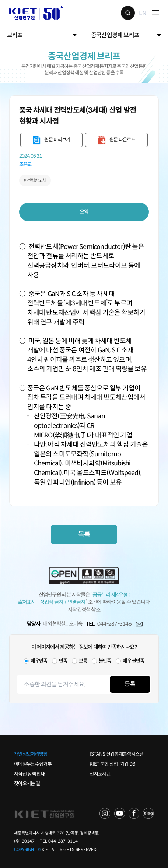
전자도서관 (100, 774)
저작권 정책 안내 (29, 774)
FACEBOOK (134, 813)
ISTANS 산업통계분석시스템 (116, 754)
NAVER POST (148, 813)
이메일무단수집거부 (33, 764)
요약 (84, 212)
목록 (84, 534)
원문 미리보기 (57, 140)
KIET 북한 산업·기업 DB (112, 764)
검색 (128, 13)
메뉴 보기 (155, 13)
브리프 (15, 35)
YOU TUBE (120, 813)
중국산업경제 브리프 (115, 35)
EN (143, 13)
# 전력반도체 (35, 180)
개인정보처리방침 (31, 754)
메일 (139, 624)
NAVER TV (105, 813)
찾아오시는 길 (27, 783)
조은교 (25, 165)
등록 (130, 684)
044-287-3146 (114, 624)
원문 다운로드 (122, 140)
